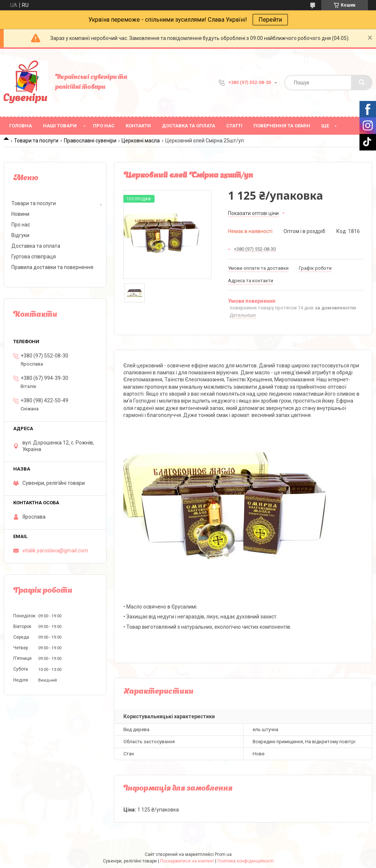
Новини (20, 214)
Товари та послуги (36, 141)
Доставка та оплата (189, 126)
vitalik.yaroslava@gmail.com (55, 551)
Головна (21, 126)
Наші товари (60, 126)
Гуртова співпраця (34, 257)
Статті (234, 126)
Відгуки (20, 235)
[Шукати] (362, 83)
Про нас (104, 126)
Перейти (270, 20)
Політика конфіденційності (245, 861)
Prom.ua (223, 854)
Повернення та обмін (282, 126)
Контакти (138, 126)
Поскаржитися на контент (187, 861)
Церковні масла (141, 141)
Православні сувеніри (90, 141)
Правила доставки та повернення (52, 267)
